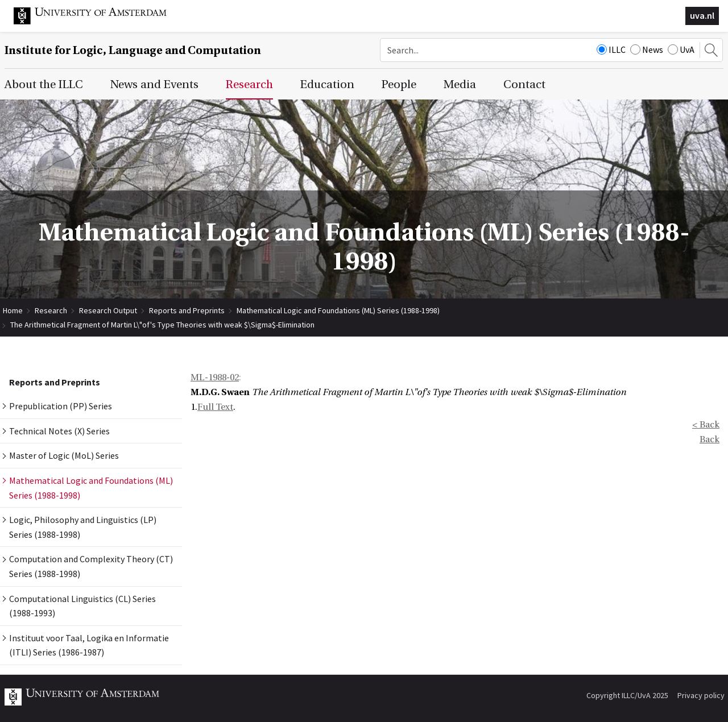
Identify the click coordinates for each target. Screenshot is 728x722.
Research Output (108, 310)
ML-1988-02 (215, 377)
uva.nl (702, 15)
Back (710, 439)
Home (13, 310)
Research (51, 310)
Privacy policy (701, 695)
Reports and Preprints (187, 310)
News (647, 49)
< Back (706, 425)
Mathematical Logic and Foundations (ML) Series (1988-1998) (338, 310)
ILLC (611, 49)
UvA (681, 49)
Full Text (215, 407)
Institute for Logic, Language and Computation (133, 50)
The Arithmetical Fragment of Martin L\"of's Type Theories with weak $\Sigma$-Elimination (162, 325)
